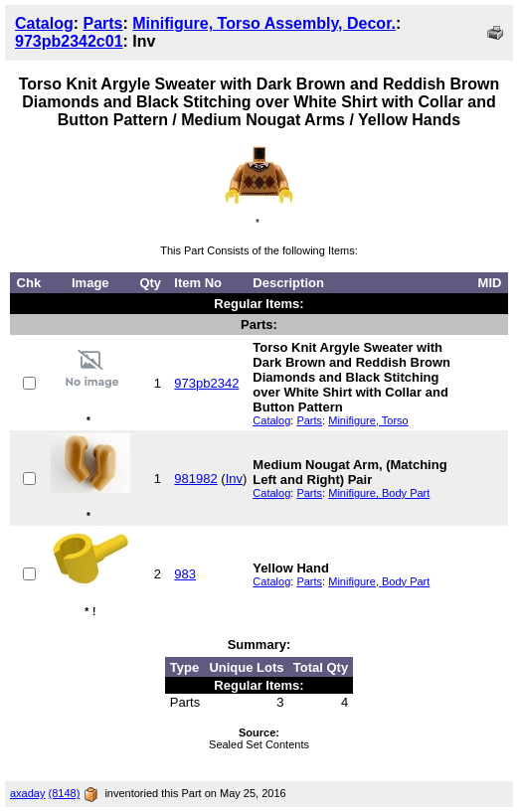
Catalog (44, 23)
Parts (102, 23)
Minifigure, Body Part (379, 493)
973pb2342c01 (69, 41)
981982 (195, 479)
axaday (27, 793)
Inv (234, 479)
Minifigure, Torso (368, 420)
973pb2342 (206, 383)
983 (185, 574)
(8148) (65, 793)
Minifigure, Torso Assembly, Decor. (264, 23)
